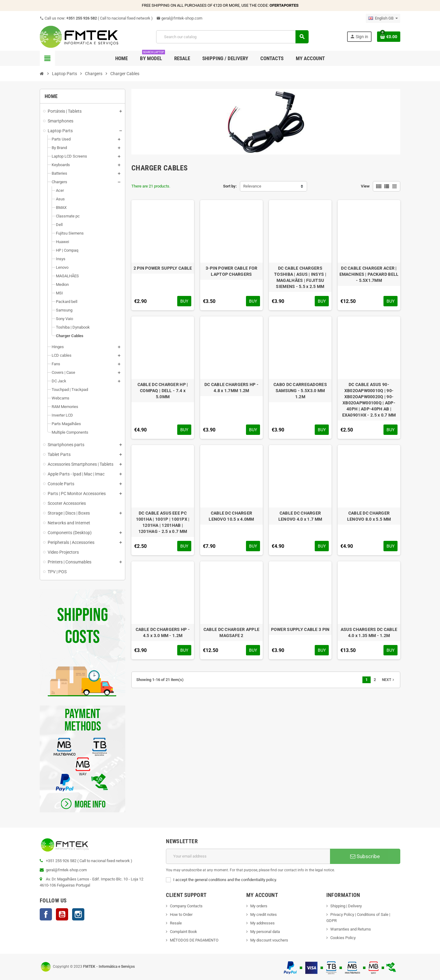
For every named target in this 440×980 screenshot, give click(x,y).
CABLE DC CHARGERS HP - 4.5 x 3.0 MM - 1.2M (163, 632)
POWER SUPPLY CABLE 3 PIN (300, 629)
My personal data (265, 932)
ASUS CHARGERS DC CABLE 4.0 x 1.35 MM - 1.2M (369, 632)
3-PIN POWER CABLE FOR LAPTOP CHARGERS (232, 271)
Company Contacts (186, 906)
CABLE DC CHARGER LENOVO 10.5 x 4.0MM (231, 516)
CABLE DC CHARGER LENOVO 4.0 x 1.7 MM (300, 516)
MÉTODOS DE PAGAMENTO (194, 940)
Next (389, 680)
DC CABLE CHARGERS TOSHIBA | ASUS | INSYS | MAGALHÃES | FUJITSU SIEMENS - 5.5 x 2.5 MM (300, 277)
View (365, 186)
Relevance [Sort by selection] (252, 186)
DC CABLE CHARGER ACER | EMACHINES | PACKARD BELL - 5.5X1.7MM (369, 274)
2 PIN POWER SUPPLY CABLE (163, 268)
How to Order (181, 914)
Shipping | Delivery (346, 906)
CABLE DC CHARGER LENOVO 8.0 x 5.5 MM (369, 516)
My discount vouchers (269, 940)
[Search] (232, 37)
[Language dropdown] (383, 18)
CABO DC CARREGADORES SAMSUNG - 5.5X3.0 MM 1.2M (300, 391)
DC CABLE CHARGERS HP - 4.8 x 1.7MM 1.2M (231, 388)
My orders (259, 906)
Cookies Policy (343, 938)
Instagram (78, 914)
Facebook (46, 914)
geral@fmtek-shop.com (179, 18)
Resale (176, 923)
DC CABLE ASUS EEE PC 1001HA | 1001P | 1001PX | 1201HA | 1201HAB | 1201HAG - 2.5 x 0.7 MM (163, 522)
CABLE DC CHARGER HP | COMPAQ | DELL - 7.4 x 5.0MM (163, 391)
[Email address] (248, 856)
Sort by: (230, 186)
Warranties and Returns (351, 929)
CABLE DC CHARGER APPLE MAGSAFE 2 (231, 632)
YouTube (62, 914)
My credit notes (264, 914)
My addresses (262, 923)
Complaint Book (183, 932)
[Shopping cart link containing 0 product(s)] (389, 37)
